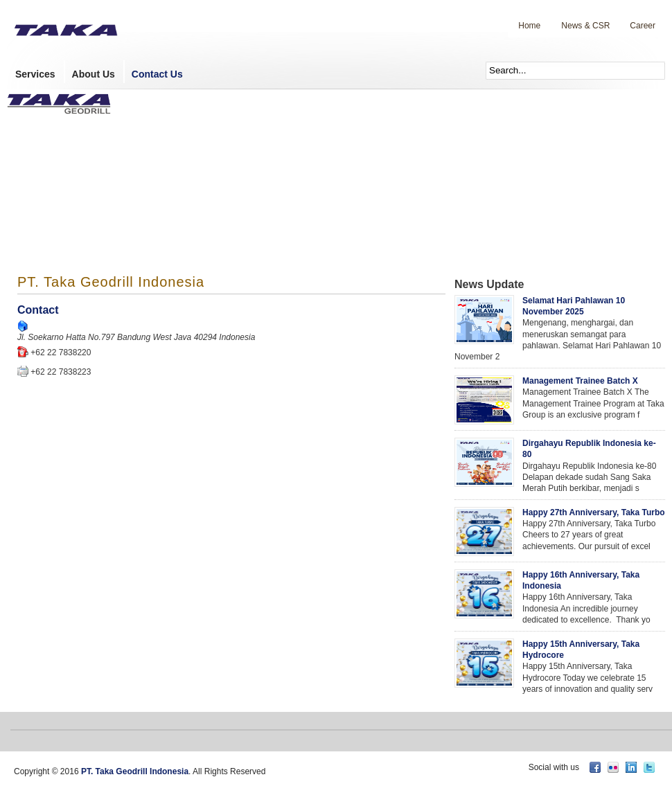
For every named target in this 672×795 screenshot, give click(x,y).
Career (643, 26)
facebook (595, 767)
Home (529, 26)
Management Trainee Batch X (580, 381)
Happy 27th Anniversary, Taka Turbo (594, 512)
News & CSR (585, 26)
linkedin (631, 767)
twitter (649, 767)
